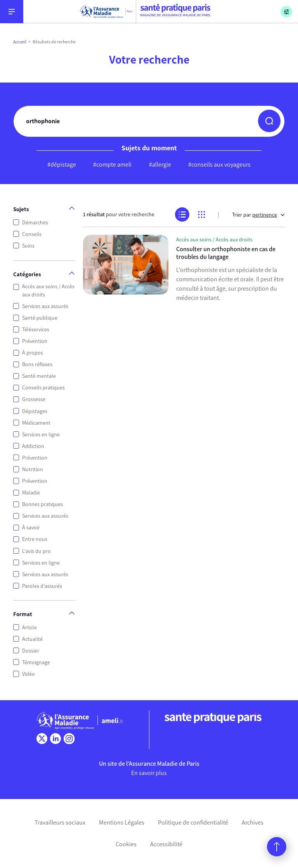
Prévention (35, 341)
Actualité (32, 639)
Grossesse (34, 399)
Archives (253, 822)
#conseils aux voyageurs (219, 164)
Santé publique (40, 318)
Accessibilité (166, 844)
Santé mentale (39, 376)
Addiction (33, 446)
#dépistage (62, 164)
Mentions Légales (122, 822)
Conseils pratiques (43, 388)
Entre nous (35, 539)
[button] (269, 121)
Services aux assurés (45, 306)
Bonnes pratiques (42, 504)
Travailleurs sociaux (60, 822)
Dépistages (35, 411)
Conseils (32, 234)
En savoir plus (149, 773)
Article (29, 628)
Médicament (36, 423)
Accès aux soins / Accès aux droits (48, 291)
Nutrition (33, 469)
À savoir (31, 528)
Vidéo (29, 674)
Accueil (20, 42)
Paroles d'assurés (42, 586)
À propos (33, 353)
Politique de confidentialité (193, 822)
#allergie (160, 164)
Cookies (126, 844)
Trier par (258, 215)
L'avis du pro (36, 551)
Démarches (35, 223)
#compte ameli (112, 164)
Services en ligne (41, 435)
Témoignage (36, 662)
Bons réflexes (37, 364)
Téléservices (36, 330)
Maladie (31, 493)
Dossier (31, 651)
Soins (28, 246)
